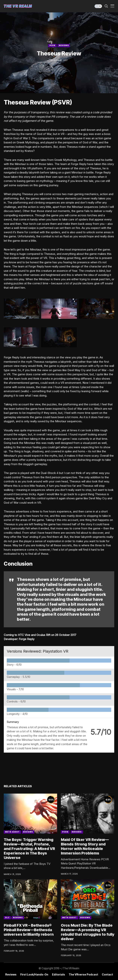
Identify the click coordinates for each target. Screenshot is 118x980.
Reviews (64, 45)
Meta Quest (12, 832)
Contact (107, 975)
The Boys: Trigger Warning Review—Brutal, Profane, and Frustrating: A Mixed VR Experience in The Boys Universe (29, 849)
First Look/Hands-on (34, 975)
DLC (7, 918)
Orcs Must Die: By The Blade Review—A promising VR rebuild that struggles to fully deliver (88, 932)
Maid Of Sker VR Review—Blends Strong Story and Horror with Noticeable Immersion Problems (85, 846)
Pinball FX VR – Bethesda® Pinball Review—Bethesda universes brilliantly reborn (29, 930)
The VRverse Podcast (83, 975)
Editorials (59, 975)
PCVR (52, 45)
